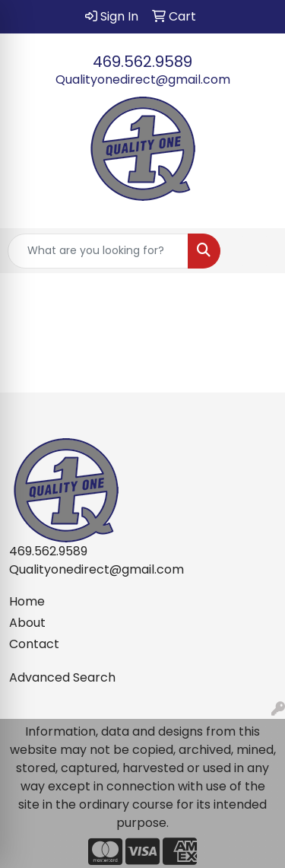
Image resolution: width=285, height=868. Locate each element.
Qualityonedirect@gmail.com (143, 79)
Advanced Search (62, 677)
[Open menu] (255, 251)
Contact (34, 644)
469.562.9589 (142, 62)
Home (27, 601)
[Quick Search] (98, 251)
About (27, 623)
